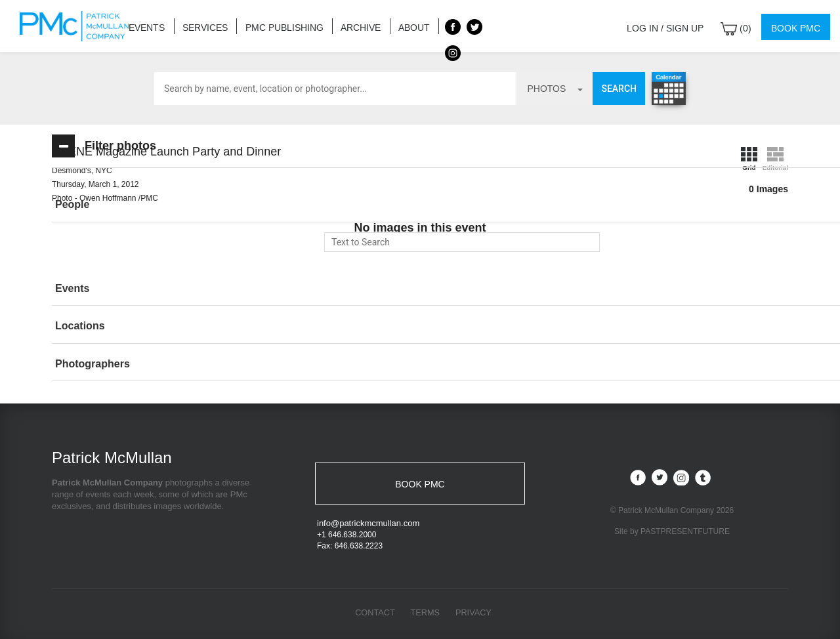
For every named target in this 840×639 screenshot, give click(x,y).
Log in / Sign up (673, 26)
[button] (147, 205)
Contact (374, 613)
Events (145, 26)
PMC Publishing (275, 26)
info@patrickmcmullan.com (368, 524)
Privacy (474, 613)
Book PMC (797, 26)
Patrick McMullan (78, 26)
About (396, 26)
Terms (425, 613)
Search (619, 89)
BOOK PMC (420, 484)
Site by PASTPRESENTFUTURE (672, 531)
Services (200, 26)
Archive (346, 26)
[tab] (147, 205)
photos (555, 89)
